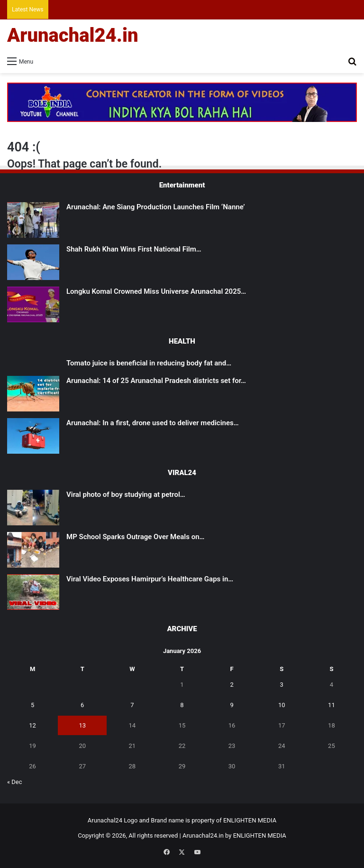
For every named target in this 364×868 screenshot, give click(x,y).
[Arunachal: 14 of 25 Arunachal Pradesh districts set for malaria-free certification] (33, 394)
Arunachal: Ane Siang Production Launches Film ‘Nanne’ (156, 207)
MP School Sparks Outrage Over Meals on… (135, 537)
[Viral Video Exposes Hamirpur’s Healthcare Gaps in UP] (33, 592)
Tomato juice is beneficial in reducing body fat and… (149, 363)
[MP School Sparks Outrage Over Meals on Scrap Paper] (33, 550)
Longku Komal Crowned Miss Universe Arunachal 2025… (156, 291)
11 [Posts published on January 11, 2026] (332, 705)
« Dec (15, 782)
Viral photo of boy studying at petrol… (126, 495)
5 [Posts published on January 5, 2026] (32, 705)
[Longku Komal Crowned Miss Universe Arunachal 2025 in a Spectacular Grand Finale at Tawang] (33, 304)
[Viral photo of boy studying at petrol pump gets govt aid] (33, 508)
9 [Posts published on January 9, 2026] (232, 705)
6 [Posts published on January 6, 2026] (82, 705)
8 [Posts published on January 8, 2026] (182, 705)
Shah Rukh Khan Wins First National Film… (134, 249)
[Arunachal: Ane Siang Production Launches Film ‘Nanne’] (33, 220)
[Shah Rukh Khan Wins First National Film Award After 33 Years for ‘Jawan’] (33, 262)
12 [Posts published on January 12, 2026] (32, 725)
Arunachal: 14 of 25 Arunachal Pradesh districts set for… (156, 381)
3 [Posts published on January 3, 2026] (282, 685)
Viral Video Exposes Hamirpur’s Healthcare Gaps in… (150, 579)
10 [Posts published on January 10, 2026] (282, 705)
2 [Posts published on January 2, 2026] (232, 685)
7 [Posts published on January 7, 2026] (132, 705)
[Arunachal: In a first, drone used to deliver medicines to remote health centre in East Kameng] (33, 436)
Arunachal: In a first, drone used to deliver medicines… (153, 423)
